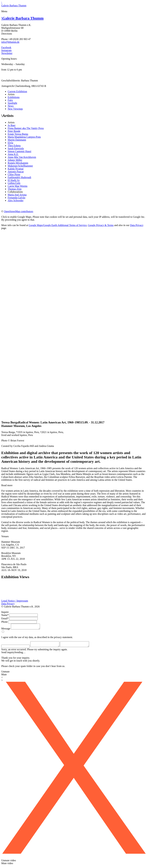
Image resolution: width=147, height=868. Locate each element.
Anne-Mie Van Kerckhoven (22, 157)
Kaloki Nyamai (16, 169)
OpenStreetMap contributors (19, 211)
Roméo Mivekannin (18, 163)
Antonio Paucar (16, 172)
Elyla (10, 143)
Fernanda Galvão (17, 198)
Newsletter (7, 53)
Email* (5, 618)
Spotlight (12, 103)
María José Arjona (17, 195)
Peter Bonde (14, 131)
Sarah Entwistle (16, 148)
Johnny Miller (15, 160)
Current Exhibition (17, 91)
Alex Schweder (16, 200)
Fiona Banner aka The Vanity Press (26, 128)
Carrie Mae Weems (18, 186)
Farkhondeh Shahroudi (19, 177)
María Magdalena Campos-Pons (24, 137)
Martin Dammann (17, 140)
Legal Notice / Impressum (15, 601)
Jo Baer (12, 125)
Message (6, 629)
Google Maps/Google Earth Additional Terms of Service (58, 225)
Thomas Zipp (15, 189)
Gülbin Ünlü (14, 183)
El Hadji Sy (14, 180)
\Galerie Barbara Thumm (14, 4)
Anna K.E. (13, 154)
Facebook (6, 47)
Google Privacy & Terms (101, 225)
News (11, 106)
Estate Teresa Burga (18, 134)
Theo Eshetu (14, 146)
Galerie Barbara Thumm (22, 18)
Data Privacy (137, 225)
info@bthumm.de (10, 42)
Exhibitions (14, 97)
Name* (5, 615)
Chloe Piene (14, 174)
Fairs (10, 100)
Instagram (6, 50)
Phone (4, 622)
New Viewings (15, 109)
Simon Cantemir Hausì (19, 151)
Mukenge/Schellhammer (20, 166)
